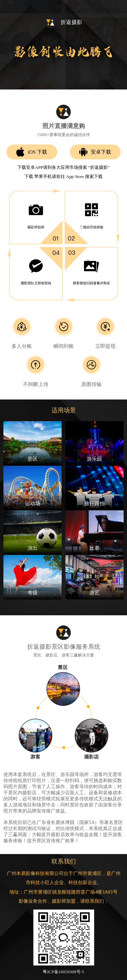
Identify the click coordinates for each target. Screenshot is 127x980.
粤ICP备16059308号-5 (63, 972)
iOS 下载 (32, 152)
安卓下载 (95, 152)
